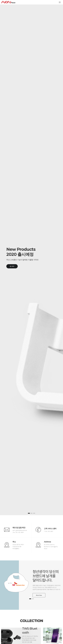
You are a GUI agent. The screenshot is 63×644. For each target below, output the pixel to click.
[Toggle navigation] (60, 2)
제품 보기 (49, 642)
